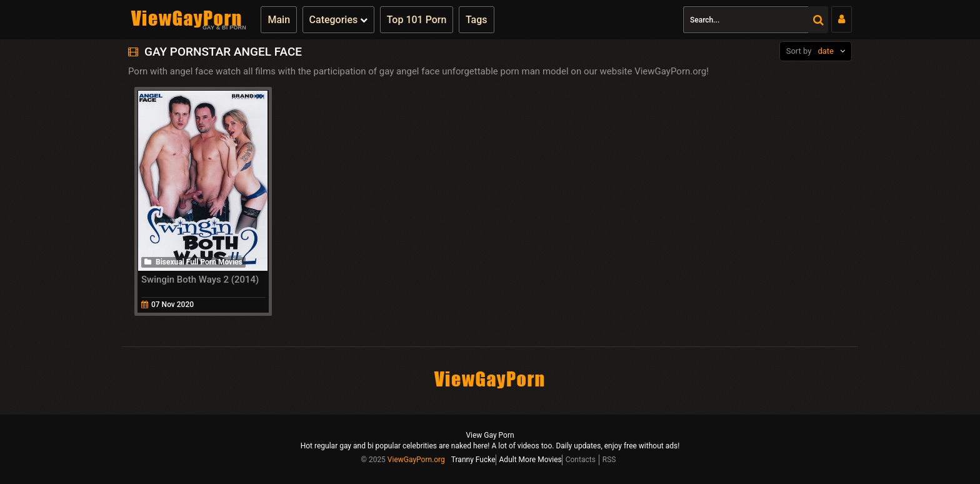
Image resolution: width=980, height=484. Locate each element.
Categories (339, 20)
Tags (477, 20)
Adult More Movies (531, 460)
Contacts (581, 460)
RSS (609, 460)
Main (279, 20)
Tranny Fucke (473, 460)
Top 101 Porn (417, 20)
